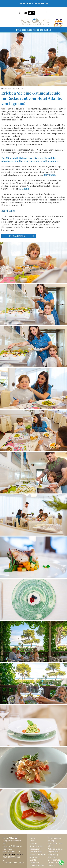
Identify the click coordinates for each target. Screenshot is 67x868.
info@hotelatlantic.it (13, 854)
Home (4, 88)
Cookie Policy (54, 863)
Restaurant (11, 88)
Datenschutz (54, 860)
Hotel (32, 841)
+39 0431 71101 (14, 852)
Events (33, 860)
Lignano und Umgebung (54, 853)
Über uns (52, 857)
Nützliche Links (55, 843)
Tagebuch (34, 863)
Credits (51, 865)
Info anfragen (17, 236)
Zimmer (33, 843)
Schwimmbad (36, 846)
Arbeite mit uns (55, 849)
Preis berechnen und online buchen (34, 30)
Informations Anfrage (54, 839)
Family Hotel (36, 852)
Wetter (51, 846)
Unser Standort (37, 865)
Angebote (34, 857)
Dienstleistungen (38, 854)
